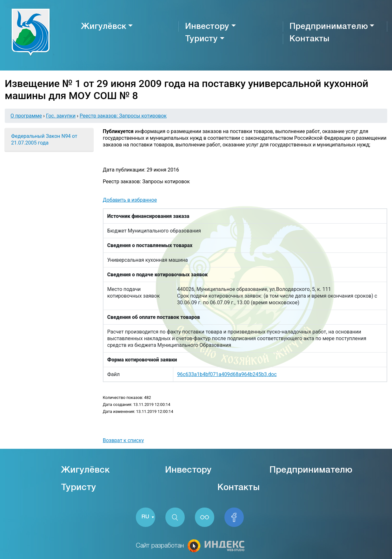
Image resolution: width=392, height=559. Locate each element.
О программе (26, 116)
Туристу (201, 39)
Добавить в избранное (130, 200)
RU (146, 517)
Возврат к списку (123, 440)
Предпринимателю (329, 27)
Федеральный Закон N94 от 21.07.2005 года (44, 139)
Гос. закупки (61, 116)
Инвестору (207, 27)
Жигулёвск (103, 27)
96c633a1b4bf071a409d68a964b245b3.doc (227, 374)
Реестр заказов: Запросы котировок (123, 116)
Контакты (309, 39)
